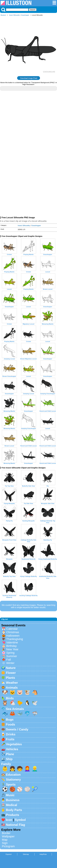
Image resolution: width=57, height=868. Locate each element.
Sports (11, 784)
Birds (10, 698)
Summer (12, 656)
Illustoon (3, 15)
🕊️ (35, 703)
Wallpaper (8, 836)
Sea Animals (15, 709)
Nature (11, 668)
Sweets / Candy (17, 729)
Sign (5, 843)
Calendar (12, 629)
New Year (12, 649)
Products (13, 815)
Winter (10, 663)
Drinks (11, 734)
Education (13, 775)
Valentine (12, 642)
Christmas (13, 632)
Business (13, 800)
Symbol (20, 820)
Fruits (10, 739)
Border (6, 833)
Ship (9, 759)
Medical (12, 805)
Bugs (10, 719)
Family (6, 764)
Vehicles (12, 749)
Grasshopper (25, 15)
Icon (9, 820)
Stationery (13, 780)
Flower (11, 673)
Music (10, 795)
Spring (10, 653)
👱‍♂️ (35, 769)
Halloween (13, 636)
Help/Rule (43, 854)
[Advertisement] (28, 126)
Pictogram (8, 846)
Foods (11, 724)
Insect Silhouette (14, 15)
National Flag (16, 825)
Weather (12, 683)
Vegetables (14, 744)
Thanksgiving (15, 639)
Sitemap (26, 854)
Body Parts (14, 810)
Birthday (11, 646)
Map (5, 840)
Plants (11, 678)
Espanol (9, 854)
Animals (12, 688)
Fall (9, 660)
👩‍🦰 (27, 769)
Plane (10, 754)
